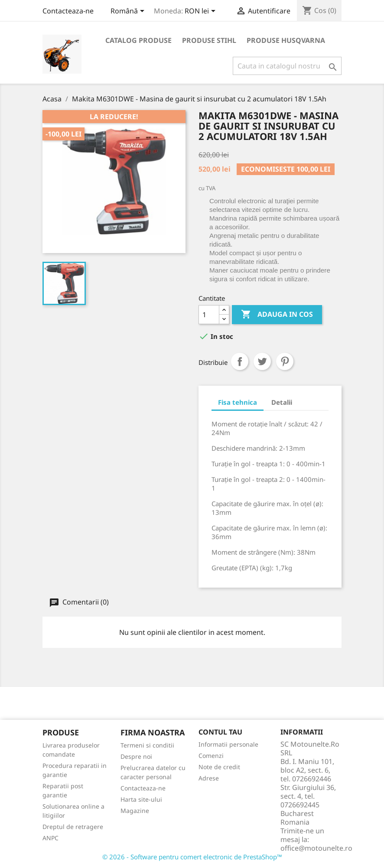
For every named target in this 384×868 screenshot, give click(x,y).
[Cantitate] (209, 315)
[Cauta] (287, 66)
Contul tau (220, 732)
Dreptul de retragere (73, 827)
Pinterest (285, 361)
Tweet (262, 361)
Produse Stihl (209, 40)
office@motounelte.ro (316, 848)
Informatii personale (228, 744)
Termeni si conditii (147, 745)
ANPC (50, 838)
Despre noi (136, 756)
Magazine (135, 811)
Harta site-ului (141, 799)
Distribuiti (240, 361)
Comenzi (211, 756)
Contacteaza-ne (68, 11)
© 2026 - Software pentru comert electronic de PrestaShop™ (192, 857)
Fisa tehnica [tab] (238, 402)
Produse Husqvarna (286, 40)
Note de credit (219, 767)
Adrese (209, 778)
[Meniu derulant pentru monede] (202, 12)
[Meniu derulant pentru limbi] (129, 12)
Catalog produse (138, 40)
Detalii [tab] (282, 402)
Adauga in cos (277, 315)
